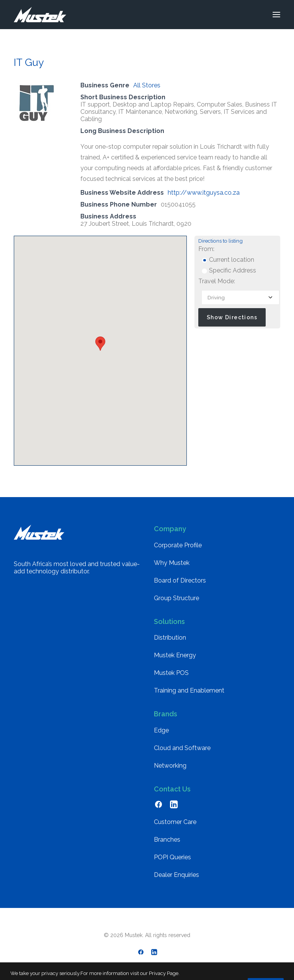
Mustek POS (171, 673)
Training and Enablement (189, 690)
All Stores (147, 85)
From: (206, 249)
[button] (276, 15)
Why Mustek (172, 563)
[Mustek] (40, 15)
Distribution (170, 638)
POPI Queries (172, 857)
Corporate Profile (178, 545)
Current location (228, 260)
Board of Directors (180, 580)
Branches (167, 840)
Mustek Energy (175, 655)
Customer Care (175, 822)
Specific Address (229, 270)
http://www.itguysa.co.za (204, 193)
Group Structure (176, 598)
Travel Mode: (217, 281)
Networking (170, 766)
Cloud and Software (182, 748)
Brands (166, 714)
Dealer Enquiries (176, 875)
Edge (161, 730)
